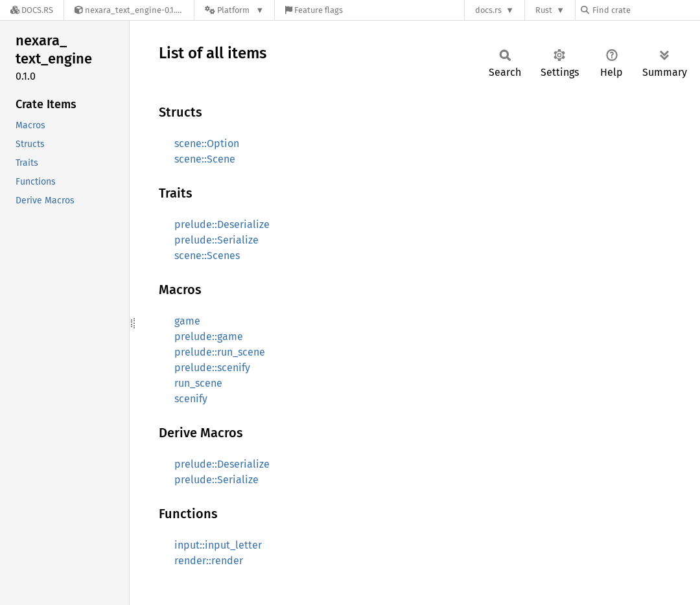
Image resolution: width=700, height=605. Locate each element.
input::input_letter (218, 545)
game (187, 321)
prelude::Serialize (216, 240)
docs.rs (488, 10)
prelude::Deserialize (222, 224)
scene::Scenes (207, 256)
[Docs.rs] (32, 10)
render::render (209, 561)
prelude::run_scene (220, 352)
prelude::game (209, 337)
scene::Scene (205, 159)
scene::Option (207, 143)
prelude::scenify (212, 368)
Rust (544, 10)
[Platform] (234, 10)
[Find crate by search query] (646, 10)
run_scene (198, 383)
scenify (191, 399)
